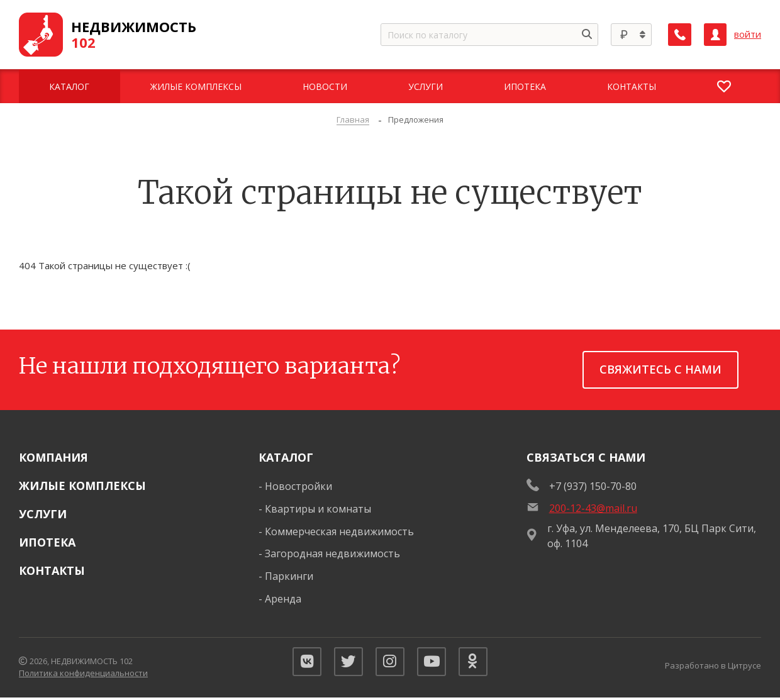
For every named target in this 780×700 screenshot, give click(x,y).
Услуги (43, 514)
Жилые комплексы (82, 486)
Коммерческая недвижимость (339, 531)
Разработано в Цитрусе (713, 667)
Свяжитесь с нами (660, 369)
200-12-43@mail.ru (593, 508)
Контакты (52, 570)
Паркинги (289, 576)
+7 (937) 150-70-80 (593, 486)
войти (748, 34)
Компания (53, 457)
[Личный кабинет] (715, 35)
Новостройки (298, 486)
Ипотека (47, 542)
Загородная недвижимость (332, 553)
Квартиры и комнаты (318, 509)
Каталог (286, 457)
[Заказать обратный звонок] (680, 35)
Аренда (283, 599)
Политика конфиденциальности (83, 675)
